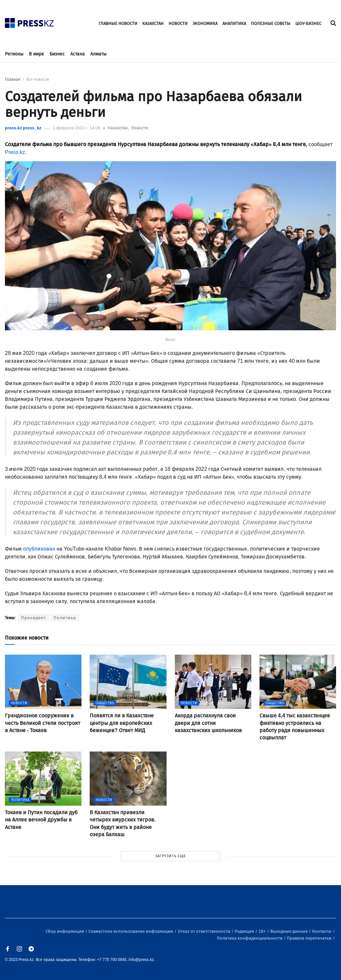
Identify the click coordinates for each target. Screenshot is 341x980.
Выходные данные (290, 931)
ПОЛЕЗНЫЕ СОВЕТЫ (271, 23)
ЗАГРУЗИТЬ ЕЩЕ (170, 856)
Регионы (14, 54)
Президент (34, 618)
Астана (78, 54)
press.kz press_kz (23, 128)
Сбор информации (65, 931)
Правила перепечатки (310, 938)
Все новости (38, 79)
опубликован (40, 549)
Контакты (322, 931)
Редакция (245, 931)
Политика (65, 618)
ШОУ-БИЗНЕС (308, 23)
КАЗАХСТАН (153, 23)
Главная (13, 79)
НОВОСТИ (178, 23)
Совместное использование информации (131, 931)
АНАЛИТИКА (234, 23)
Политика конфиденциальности (250, 938)
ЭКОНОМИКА (205, 23)
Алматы (98, 54)
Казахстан (118, 128)
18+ (263, 931)
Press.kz (15, 152)
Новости (140, 128)
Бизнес (57, 54)
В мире (36, 54)
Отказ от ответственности (205, 931)
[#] (30, 21)
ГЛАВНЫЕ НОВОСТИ (118, 23)
